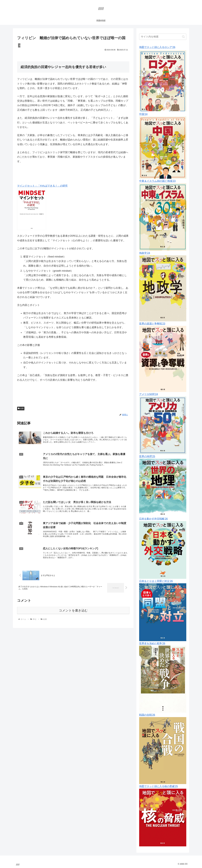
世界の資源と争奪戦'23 (152, 324)
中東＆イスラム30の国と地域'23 (157, 181)
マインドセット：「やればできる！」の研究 (42, 186)
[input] (163, 37)
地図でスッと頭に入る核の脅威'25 (158, 786)
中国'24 (143, 114)
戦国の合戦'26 (147, 715)
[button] (183, 37)
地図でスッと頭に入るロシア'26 (157, 47)
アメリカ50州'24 (148, 394)
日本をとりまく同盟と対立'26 (156, 581)
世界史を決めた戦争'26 (152, 643)
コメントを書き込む (73, 616)
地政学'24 (145, 253)
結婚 (21, 408)
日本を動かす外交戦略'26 (153, 519)
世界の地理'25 (147, 456)
